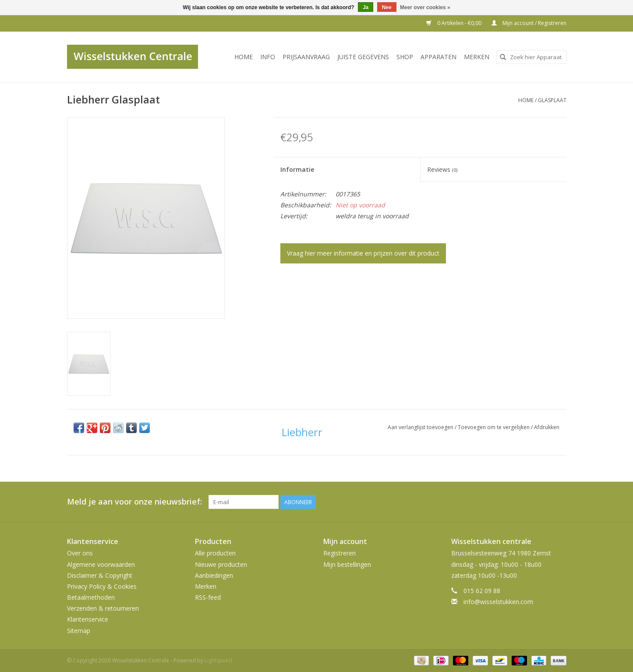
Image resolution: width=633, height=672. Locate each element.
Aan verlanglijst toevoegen (421, 427)
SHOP (405, 57)
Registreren (339, 553)
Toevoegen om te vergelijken (494, 427)
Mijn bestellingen (347, 564)
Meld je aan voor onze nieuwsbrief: (134, 502)
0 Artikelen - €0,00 (454, 23)
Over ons (80, 553)
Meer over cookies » (425, 7)
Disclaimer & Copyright (100, 575)
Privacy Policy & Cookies (102, 586)
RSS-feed (208, 597)
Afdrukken (547, 427)
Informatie (297, 169)
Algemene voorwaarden (101, 564)
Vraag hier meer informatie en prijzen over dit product (363, 253)
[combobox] (531, 57)
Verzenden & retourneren (103, 608)
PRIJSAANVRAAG (306, 57)
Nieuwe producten (221, 564)
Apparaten (439, 57)
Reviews (442, 169)
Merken (477, 57)
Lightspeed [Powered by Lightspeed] (218, 660)
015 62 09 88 (482, 591)
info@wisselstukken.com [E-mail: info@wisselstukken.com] (498, 602)
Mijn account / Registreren (529, 23)
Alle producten (215, 553)
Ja (366, 7)
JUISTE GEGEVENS (363, 57)
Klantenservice (88, 619)
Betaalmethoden (91, 597)
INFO (268, 57)
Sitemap (79, 631)
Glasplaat (552, 100)
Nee (387, 7)
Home (244, 57)
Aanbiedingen (214, 575)
